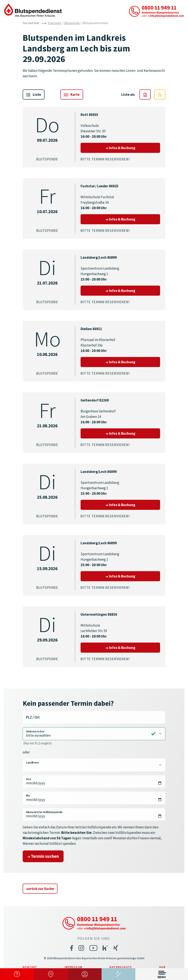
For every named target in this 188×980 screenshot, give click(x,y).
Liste (34, 94)
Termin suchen (43, 856)
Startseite (55, 23)
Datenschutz (121, 967)
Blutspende (72, 23)
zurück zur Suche (40, 889)
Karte (72, 94)
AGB (162, 967)
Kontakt (30, 967)
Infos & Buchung (133, 148)
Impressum (74, 967)
